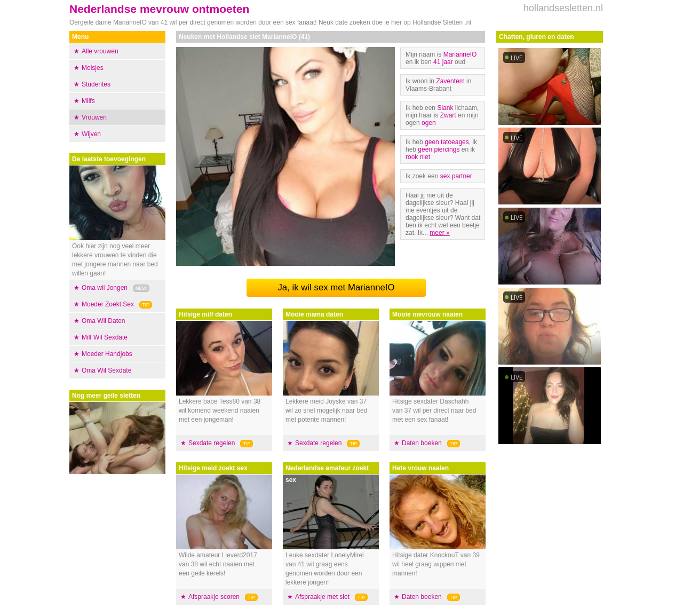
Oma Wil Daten (103, 321)
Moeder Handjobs (107, 354)
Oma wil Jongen (105, 288)
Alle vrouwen (100, 51)
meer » (439, 233)
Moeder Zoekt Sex (108, 304)
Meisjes (93, 68)
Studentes (96, 84)
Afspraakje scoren (214, 597)
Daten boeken (422, 443)
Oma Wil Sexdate (106, 370)
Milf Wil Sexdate (105, 337)
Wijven (91, 134)
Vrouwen (94, 117)
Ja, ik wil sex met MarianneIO (336, 287)
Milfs (88, 101)
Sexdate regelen (212, 443)
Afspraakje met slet (322, 597)
